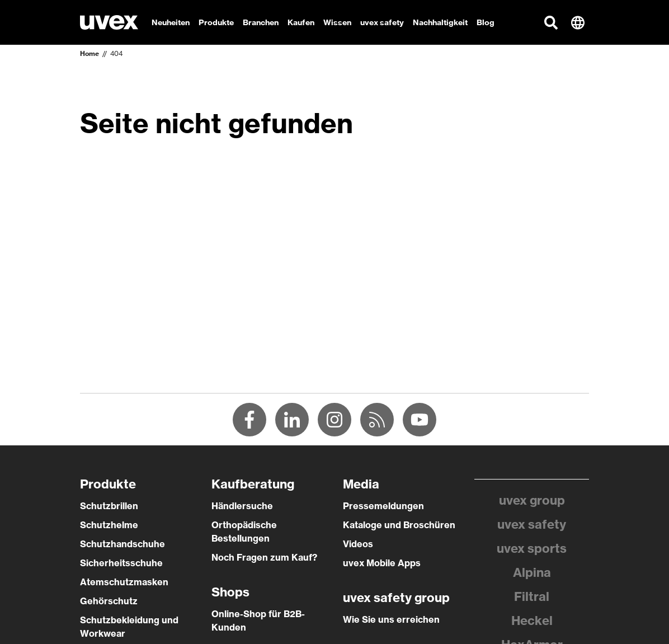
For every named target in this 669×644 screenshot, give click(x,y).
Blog (486, 22)
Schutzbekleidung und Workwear (129, 627)
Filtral (532, 596)
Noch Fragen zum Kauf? (264, 557)
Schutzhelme (109, 525)
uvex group (532, 500)
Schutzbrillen (109, 506)
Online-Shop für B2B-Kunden (258, 621)
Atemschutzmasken (124, 582)
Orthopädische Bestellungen (244, 532)
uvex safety (532, 524)
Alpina (532, 572)
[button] (551, 22)
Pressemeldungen (383, 506)
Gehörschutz (109, 601)
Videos (358, 544)
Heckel (532, 621)
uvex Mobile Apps (382, 563)
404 (116, 53)
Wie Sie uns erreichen (391, 619)
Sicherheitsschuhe (121, 563)
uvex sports (532, 548)
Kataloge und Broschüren (399, 525)
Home (89, 53)
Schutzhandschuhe (123, 544)
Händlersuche (242, 506)
